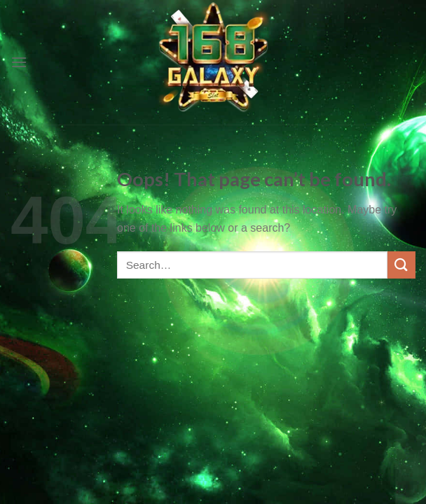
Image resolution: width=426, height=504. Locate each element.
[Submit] (401, 265)
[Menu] (19, 62)
